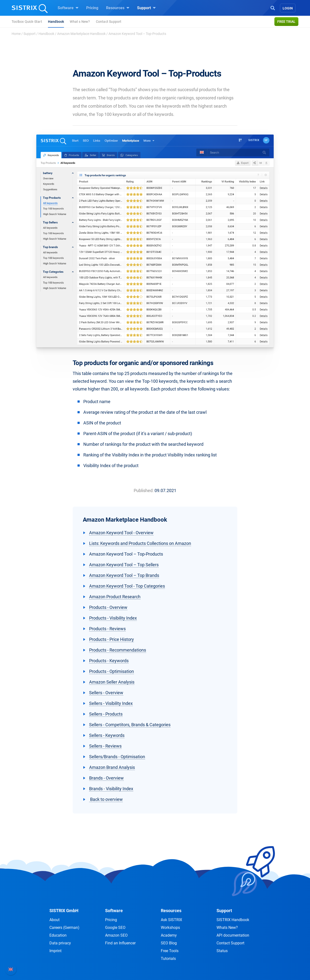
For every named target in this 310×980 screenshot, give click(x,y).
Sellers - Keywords (107, 735)
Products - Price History (112, 639)
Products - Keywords (109, 661)
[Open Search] (273, 8)
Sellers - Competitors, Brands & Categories (130, 725)
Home (16, 34)
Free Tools (170, 951)
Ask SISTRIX (171, 920)
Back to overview (106, 799)
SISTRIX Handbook (233, 920)
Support (146, 8)
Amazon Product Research (115, 597)
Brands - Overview (106, 778)
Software (68, 8)
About (54, 920)
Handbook (56, 22)
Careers (64, 928)
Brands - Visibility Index (111, 789)
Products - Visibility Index (113, 618)
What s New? (80, 22)
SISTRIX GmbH (64, 911)
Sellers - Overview (106, 693)
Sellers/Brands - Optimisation (117, 757)
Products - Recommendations (118, 650)
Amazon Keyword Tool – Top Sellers (124, 565)
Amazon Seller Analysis (112, 682)
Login (288, 8)
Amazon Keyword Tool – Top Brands (124, 575)
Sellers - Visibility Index (111, 703)
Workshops (170, 928)
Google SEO (115, 928)
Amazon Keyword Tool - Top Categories (127, 586)
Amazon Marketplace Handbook (81, 34)
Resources (118, 8)
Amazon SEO (116, 935)
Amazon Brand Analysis (112, 767)
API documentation (233, 935)
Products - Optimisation (112, 671)
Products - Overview (108, 607)
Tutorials (168, 959)
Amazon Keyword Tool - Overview (121, 533)
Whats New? (227, 928)
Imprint (55, 951)
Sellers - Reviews (105, 746)
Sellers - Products (106, 714)
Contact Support (109, 22)
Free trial (286, 22)
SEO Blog (169, 943)
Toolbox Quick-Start (27, 22)
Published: (144, 490)
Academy (169, 935)
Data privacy (60, 943)
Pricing (92, 8)
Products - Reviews (107, 629)
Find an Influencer (120, 943)
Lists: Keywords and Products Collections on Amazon (140, 543)
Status (222, 951)
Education (58, 935)
